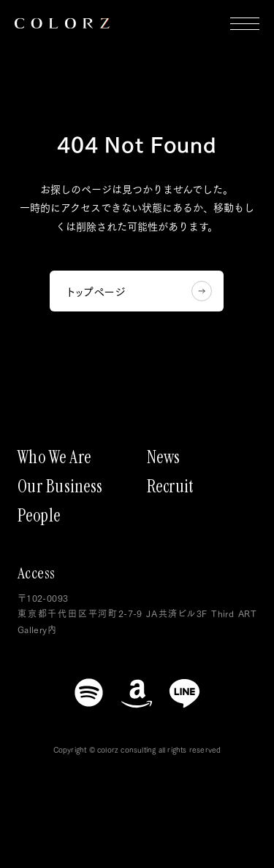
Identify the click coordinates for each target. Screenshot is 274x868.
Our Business (60, 487)
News (164, 457)
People (39, 516)
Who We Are (54, 457)
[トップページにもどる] (62, 23)
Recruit (170, 487)
